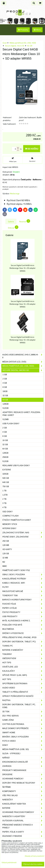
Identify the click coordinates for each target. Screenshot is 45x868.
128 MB (6, 545)
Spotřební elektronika (23, 684)
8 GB (5, 387)
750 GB (6, 486)
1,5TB (5, 495)
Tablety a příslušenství (23, 692)
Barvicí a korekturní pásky (23, 600)
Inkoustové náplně (23, 591)
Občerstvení (23, 658)
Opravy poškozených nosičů (18, 696)
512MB (6, 419)
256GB (5, 457)
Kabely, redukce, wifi (23, 583)
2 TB (4, 499)
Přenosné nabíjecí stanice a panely (23, 826)
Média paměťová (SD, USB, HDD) (23, 366)
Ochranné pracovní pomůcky (23, 812)
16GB (5, 391)
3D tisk (23, 712)
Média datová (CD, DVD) (23, 362)
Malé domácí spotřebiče (23, 728)
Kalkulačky (23, 671)
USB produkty (23, 617)
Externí (7, 470)
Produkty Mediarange (14, 770)
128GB (6, 404)
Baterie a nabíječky (23, 650)
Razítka (23, 700)
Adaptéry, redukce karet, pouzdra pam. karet (21, 414)
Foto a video (23, 741)
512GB (6, 408)
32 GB (5, 396)
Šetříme (23, 787)
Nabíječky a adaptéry (23, 816)
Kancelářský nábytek (23, 804)
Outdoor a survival (23, 821)
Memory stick (10, 524)
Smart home (23, 733)
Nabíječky (23, 800)
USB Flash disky (11, 424)
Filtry (23, 587)
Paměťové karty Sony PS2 (16, 570)
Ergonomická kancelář (23, 762)
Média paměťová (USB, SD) (23, 749)
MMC (5, 566)
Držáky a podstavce (23, 633)
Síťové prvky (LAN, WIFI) (23, 675)
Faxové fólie (23, 604)
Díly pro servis (23, 716)
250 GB (6, 541)
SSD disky (7, 512)
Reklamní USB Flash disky (16, 466)
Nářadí (23, 758)
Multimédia (23, 629)
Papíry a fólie (23, 608)
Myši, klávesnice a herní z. (23, 621)
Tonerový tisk (23, 596)
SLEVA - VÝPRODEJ (11, 754)
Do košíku (32, 149)
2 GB (5, 379)
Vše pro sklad (23, 796)
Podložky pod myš (23, 625)
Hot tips (23, 679)
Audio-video (23, 688)
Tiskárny (23, 654)
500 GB (6, 478)
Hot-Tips (23, 663)
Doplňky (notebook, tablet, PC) (23, 642)
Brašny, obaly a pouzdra (23, 737)
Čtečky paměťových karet (17, 520)
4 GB (5, 383)
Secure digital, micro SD (23, 370)
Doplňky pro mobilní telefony (23, 783)
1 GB (5, 375)
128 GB (6, 554)
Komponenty (23, 791)
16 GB (5, 440)
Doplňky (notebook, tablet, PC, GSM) (23, 706)
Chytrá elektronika (23, 724)
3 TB (4, 503)
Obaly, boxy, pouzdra (23, 575)
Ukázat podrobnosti (9, 863)
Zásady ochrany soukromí (34, 856)
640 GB (6, 482)
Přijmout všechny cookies (33, 864)
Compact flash (10, 516)
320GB (5, 474)
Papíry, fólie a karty (23, 832)
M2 (4, 562)
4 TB (4, 507)
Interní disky (9, 528)
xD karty (7, 549)
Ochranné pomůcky (23, 779)
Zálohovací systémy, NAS (23, 533)
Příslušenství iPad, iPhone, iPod (19, 637)
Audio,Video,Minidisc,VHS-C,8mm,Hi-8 (23, 356)
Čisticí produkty (23, 612)
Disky (23, 745)
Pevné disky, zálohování (23, 537)
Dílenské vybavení (23, 836)
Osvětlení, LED (23, 667)
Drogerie (23, 775)
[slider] (24, 124)
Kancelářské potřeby (23, 579)
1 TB (4, 491)
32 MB (5, 558)
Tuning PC (23, 646)
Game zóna (23, 720)
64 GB (5, 400)
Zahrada (23, 766)
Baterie (23, 808)
